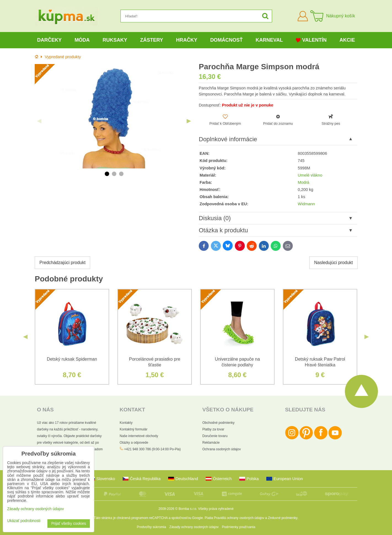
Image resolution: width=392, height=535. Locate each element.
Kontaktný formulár (134, 429)
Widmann (306, 204)
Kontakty (126, 423)
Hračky (186, 40)
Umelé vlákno (310, 175)
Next (189, 121)
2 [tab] (114, 174)
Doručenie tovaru (215, 436)
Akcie (347, 40)
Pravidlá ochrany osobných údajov (239, 518)
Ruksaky (115, 40)
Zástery (151, 40)
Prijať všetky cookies (69, 524)
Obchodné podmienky (218, 423)
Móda (82, 40)
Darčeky (49, 40)
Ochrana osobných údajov (221, 449)
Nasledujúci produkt (333, 263)
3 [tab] (121, 174)
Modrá (304, 182)
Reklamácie (211, 443)
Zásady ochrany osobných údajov (194, 527)
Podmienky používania (239, 527)
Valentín (311, 40)
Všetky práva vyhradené (216, 509)
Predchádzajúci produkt (62, 263)
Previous (39, 121)
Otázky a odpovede (134, 443)
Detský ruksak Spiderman (72, 359)
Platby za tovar (213, 429)
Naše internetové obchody (139, 436)
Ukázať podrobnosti (24, 521)
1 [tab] (107, 174)
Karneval (269, 40)
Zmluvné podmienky (283, 518)
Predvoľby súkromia (151, 527)
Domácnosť (226, 40)
